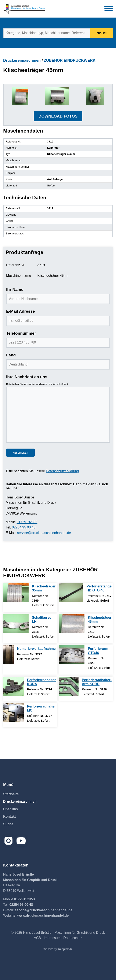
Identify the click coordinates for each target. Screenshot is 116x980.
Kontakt (10, 816)
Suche (8, 824)
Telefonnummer (21, 333)
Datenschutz (73, 938)
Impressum (52, 938)
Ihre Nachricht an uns (27, 377)
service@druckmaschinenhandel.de (44, 533)
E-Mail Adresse (21, 311)
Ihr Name (15, 289)
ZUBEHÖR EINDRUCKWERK (70, 60)
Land (11, 355)
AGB (37, 938)
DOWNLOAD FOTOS (58, 116)
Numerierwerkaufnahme (36, 649)
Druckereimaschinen (22, 60)
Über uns (10, 809)
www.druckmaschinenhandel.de (43, 915)
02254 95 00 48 (24, 527)
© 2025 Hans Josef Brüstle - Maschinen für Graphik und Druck (58, 933)
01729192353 (27, 522)
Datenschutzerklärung (62, 471)
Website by (58, 949)
